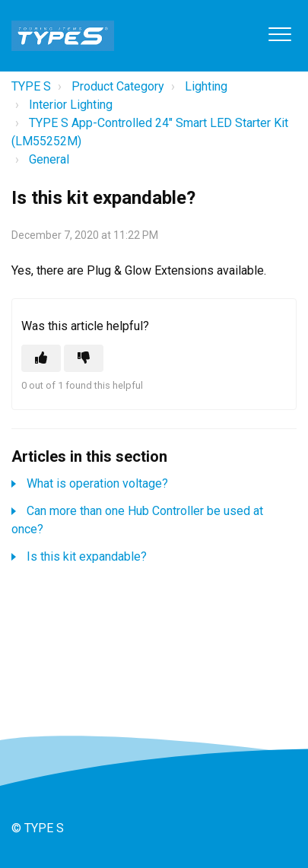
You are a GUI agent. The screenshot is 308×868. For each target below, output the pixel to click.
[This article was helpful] (41, 358)
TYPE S (31, 86)
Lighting (206, 86)
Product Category (118, 86)
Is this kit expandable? (87, 556)
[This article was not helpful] (84, 358)
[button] (279, 34)
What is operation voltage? (97, 483)
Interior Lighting (71, 105)
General (49, 159)
